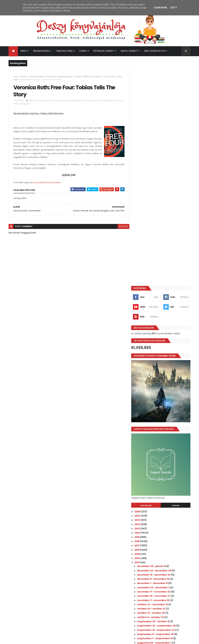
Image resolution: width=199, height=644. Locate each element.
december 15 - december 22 (157, 359)
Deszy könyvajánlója (148, 575)
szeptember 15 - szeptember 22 (159, 414)
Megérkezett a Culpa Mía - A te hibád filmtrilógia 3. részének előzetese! (168, 505)
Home (16, 76)
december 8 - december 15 (156, 363)
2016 (140, 334)
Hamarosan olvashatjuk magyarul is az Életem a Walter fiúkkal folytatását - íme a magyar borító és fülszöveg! (169, 544)
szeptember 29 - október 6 (156, 406)
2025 (141, 296)
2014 (140, 343)
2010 (140, 489)
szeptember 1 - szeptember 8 (158, 423)
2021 (140, 313)
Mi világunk (96, 76)
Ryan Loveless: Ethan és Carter (158, 462)
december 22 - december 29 (157, 355)
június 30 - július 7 (151, 475)
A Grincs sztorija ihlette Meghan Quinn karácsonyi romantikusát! (168, 530)
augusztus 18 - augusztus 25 (157, 467)
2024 (141, 300)
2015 (140, 338)
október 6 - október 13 (153, 402)
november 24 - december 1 (156, 372)
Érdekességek (41, 51)
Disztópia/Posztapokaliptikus (59, 76)
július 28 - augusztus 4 (153, 471)
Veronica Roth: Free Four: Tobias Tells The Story (164, 443)
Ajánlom (24, 76)
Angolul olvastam (37, 76)
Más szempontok (154, 51)
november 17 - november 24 (157, 376)
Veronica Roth (109, 76)
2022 (141, 309)
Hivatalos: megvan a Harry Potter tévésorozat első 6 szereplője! (166, 555)
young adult (34, 104)
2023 (141, 305)
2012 (140, 481)
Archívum (148, 290)
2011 (140, 485)
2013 (140, 347)
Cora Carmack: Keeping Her (156, 453)
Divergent (78, 76)
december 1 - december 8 (156, 368)
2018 (140, 326)
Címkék (176, 290)
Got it (174, 8)
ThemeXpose (26, 640)
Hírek (23, 51)
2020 (141, 317)
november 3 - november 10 (156, 385)
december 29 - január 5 (154, 351)
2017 (140, 330)
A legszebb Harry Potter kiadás (158, 431)
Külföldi (87, 76)
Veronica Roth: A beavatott (156, 449)
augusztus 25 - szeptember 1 (157, 427)
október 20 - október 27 (155, 393)
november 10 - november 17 (157, 381)
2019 (140, 322)
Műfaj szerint (129, 51)
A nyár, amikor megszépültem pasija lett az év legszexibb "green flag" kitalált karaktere (167, 519)
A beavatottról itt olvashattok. (47, 183)
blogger (122, 227)
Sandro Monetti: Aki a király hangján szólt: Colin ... (164, 436)
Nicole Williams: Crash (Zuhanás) (159, 457)
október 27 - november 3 (155, 389)
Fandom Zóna (64, 51)
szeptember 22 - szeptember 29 (159, 410)
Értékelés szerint (104, 51)
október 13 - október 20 (154, 397)
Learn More (160, 8)
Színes (83, 51)
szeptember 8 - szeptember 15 (158, 419)
